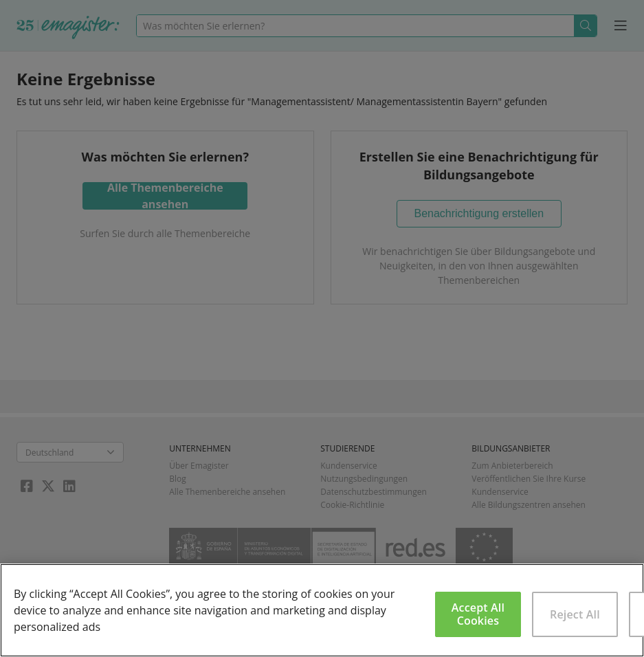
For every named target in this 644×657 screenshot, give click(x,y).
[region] (322, 610)
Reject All (575, 614)
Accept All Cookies (478, 614)
